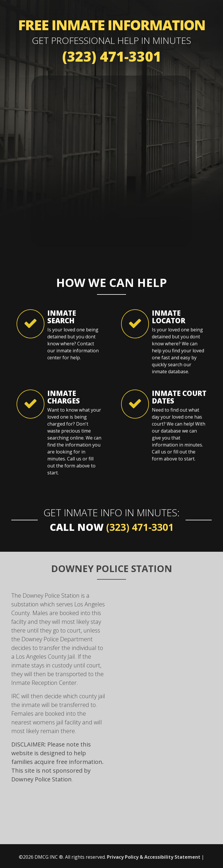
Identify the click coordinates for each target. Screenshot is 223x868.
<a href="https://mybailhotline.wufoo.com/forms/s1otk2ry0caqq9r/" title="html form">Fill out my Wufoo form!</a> (111, 160)
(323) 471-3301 (112, 56)
